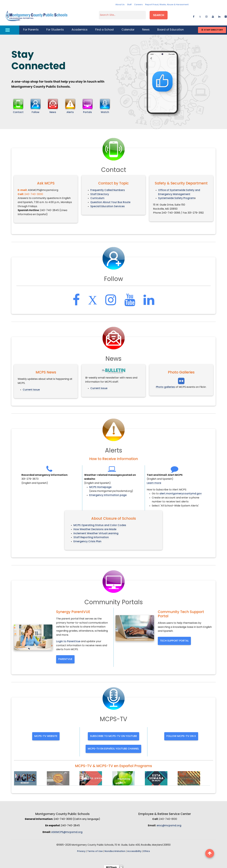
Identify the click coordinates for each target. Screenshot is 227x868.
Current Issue (31, 388)
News (146, 28)
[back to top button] (210, 853)
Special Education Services (108, 204)
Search (159, 15)
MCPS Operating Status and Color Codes (100, 523)
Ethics (147, 850)
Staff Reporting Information (91, 536)
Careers (138, 5)
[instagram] (206, 15)
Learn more (154, 481)
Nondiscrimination (115, 850)
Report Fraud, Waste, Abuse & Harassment (167, 5)
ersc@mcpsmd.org (169, 824)
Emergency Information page (108, 493)
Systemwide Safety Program (176, 196)
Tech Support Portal (174, 639)
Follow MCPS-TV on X (181, 734)
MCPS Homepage (100, 485)
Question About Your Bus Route (110, 201)
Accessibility (134, 850)
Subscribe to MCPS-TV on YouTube (113, 734)
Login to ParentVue (68, 640)
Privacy (81, 850)
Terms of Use (95, 850)
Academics (80, 28)
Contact (18, 111)
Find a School (104, 28)
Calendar (128, 28)
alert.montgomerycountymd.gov (180, 492)
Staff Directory (212, 28)
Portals (87, 111)
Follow (36, 111)
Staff (129, 5)
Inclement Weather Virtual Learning (96, 532)
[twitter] (200, 15)
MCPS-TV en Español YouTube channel (113, 747)
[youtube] (213, 15)
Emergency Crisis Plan (87, 540)
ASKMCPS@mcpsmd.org (67, 830)
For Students (55, 28)
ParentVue (65, 657)
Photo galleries (165, 385)
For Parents (31, 28)
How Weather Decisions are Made (95, 528)
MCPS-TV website (46, 734)
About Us (120, 5)
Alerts (70, 111)
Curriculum (97, 196)
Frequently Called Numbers (108, 188)
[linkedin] (219, 15)
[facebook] (194, 15)
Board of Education (171, 28)
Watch (105, 111)
